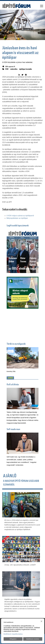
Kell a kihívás (13, 385)
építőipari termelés (26, 69)
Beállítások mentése (33, 639)
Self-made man (13, 429)
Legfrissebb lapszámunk (18, 226)
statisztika (14, 69)
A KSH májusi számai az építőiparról (20, 216)
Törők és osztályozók (16, 344)
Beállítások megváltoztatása (13, 634)
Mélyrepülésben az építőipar (17, 218)
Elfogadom (13, 639)
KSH (7, 69)
